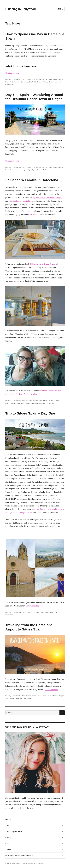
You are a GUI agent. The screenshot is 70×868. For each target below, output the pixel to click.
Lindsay (8, 79)
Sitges (46, 82)
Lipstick (50, 401)
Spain (12, 82)
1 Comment (51, 403)
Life (7, 844)
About (8, 826)
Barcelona (25, 82)
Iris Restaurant (34, 215)
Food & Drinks (33, 79)
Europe (40, 82)
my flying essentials (24, 513)
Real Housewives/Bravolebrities (19, 856)
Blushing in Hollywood (21, 9)
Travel (17, 82)
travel (56, 82)
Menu (61, 9)
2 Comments (48, 170)
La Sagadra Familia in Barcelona (32, 180)
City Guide (33, 82)
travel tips (19, 698)
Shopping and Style (14, 832)
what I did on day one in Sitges (21, 201)
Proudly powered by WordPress (33, 863)
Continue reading (12, 73)
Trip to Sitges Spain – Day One (30, 413)
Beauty (30, 401)
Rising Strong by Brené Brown (42, 264)
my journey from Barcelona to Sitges (47, 198)
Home (8, 820)
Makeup (57, 401)
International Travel (45, 79)
